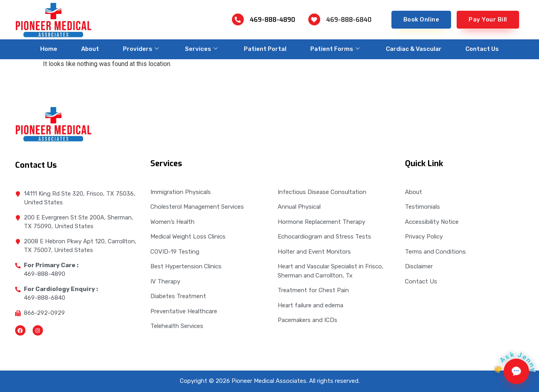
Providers (141, 49)
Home (49, 49)
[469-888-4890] (238, 19)
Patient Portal (265, 49)
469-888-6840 (349, 20)
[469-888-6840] (314, 19)
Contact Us (482, 49)
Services (201, 49)
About (90, 49)
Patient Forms (335, 49)
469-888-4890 (272, 20)
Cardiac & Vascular (414, 49)
